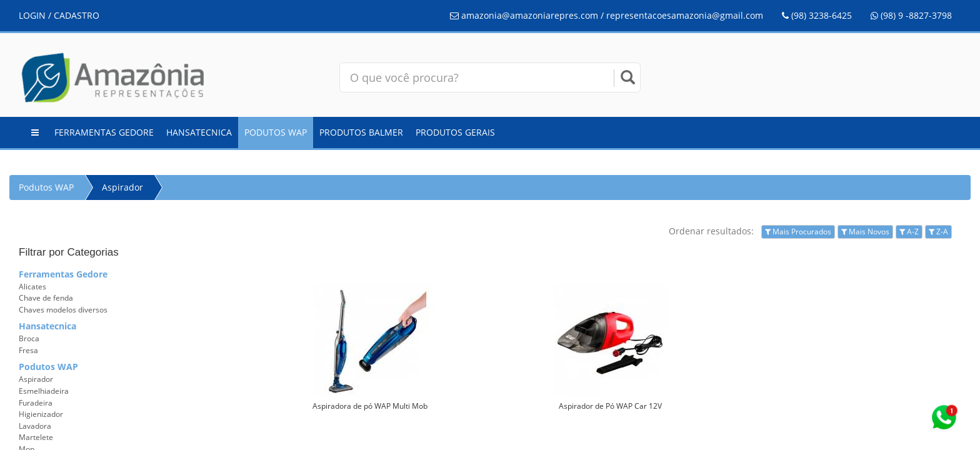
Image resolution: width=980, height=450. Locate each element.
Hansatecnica (199, 132)
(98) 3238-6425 (817, 15)
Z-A (938, 232)
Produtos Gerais (455, 132)
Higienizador (41, 414)
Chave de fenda (46, 298)
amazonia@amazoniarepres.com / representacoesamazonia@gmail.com (607, 15)
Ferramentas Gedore (104, 132)
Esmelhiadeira (44, 391)
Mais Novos (865, 232)
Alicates (32, 287)
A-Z (909, 232)
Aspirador (122, 187)
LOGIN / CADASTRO (59, 15)
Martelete (36, 437)
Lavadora (35, 426)
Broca (29, 338)
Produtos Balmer (361, 132)
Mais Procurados (798, 232)
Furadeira (36, 403)
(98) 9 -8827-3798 (911, 15)
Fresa (28, 350)
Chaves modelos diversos (63, 310)
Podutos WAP (276, 132)
